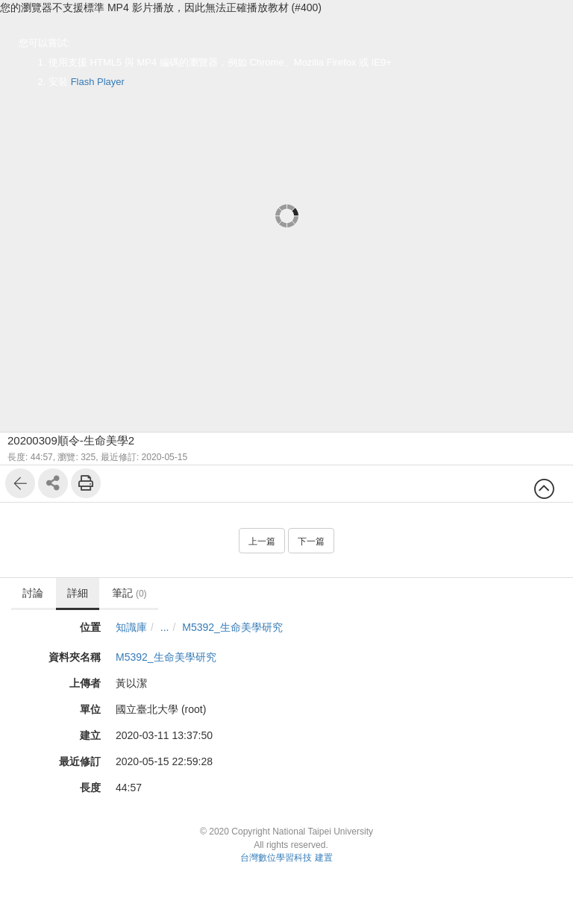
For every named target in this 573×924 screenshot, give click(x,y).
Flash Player (98, 82)
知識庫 (131, 627)
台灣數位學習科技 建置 (286, 858)
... (165, 627)
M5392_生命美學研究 (234, 627)
